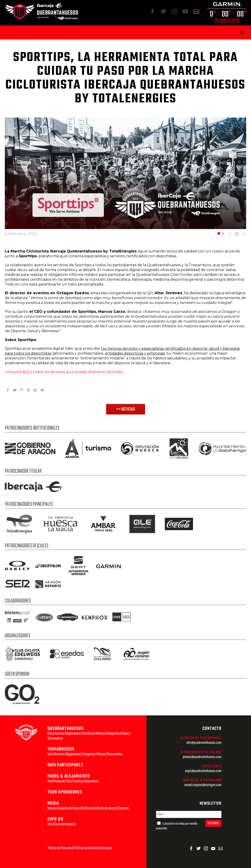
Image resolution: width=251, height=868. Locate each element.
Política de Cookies (86, 848)
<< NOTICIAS (125, 409)
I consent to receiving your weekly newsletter (177, 826)
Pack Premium (56, 781)
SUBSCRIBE (213, 823)
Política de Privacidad (60, 848)
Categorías (113, 734)
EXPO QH (55, 819)
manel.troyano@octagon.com (203, 785)
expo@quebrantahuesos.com (203, 771)
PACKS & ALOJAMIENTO (69, 776)
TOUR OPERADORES (65, 792)
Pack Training (74, 781)
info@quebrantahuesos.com (204, 743)
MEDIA (53, 803)
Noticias (52, 808)
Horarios (59, 734)
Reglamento (73, 734)
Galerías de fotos (69, 808)
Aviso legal (106, 848)
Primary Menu (242, 33)
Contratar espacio (65, 824)
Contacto (124, 808)
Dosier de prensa (106, 808)
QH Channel (88, 808)
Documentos (55, 738)
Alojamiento (91, 781)
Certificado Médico (93, 734)
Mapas (125, 734)
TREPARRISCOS (61, 749)
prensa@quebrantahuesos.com (202, 757)
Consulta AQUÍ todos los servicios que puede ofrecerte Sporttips (64, 372)
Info (50, 734)
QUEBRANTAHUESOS (66, 729)
